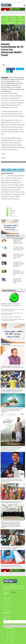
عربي (15, 2)
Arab (20, 17)
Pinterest (10, 638)
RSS (9, 642)
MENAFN (5, 77)
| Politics (5, 20)
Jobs (5, 608)
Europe (13, 17)
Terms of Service (7, 598)
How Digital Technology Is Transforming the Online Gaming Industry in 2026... (12, 314)
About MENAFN (7, 606)
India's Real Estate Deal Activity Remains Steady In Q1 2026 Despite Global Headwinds (12, 410)
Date (3, 64)
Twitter (10, 634)
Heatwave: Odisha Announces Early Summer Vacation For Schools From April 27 (12, 368)
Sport (20, 23)
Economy (14, 20)
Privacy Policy (7, 600)
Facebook (11, 632)
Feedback (6, 610)
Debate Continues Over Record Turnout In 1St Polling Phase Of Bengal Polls (12, 502)
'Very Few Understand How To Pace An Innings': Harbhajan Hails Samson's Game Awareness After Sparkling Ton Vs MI (12, 391)
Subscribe (15, 626)
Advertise (6, 604)
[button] (19, 2)
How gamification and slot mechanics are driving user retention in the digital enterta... (13, 310)
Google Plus (11, 636)
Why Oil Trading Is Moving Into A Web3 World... (11, 317)
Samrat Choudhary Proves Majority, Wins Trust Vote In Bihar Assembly (12, 548)
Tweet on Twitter (20, 69)
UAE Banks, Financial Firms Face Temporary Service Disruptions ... (18, 249)
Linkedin (10, 640)
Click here (13, 592)
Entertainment (9, 23)
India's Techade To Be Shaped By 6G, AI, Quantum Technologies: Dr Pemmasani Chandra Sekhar (12, 480)
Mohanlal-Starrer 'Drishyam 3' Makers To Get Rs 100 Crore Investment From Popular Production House (12, 449)
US (5, 17)
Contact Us (6, 602)
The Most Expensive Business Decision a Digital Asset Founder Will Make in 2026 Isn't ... (13, 320)
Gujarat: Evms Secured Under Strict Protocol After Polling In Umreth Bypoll (12, 566)
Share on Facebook (11, 69)
